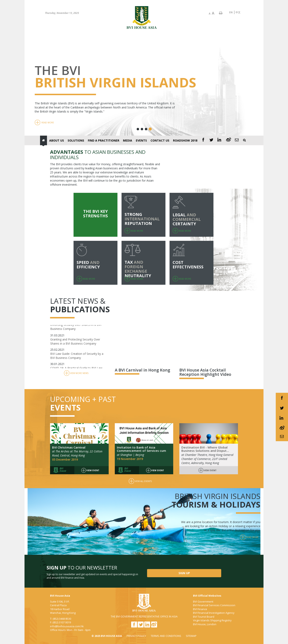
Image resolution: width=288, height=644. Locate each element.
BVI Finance (200, 609)
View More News (76, 373)
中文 (238, 12)
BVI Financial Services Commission (214, 605)
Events (141, 140)
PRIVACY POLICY (136, 636)
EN (231, 12)
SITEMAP (191, 636)
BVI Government (203, 602)
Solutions (76, 140)
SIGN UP (184, 573)
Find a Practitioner (104, 140)
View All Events (140, 481)
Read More (44, 123)
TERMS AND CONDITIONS (166, 636)
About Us (57, 140)
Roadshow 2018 (185, 140)
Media (128, 140)
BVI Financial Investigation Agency (214, 613)
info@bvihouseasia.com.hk (67, 626)
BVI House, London (205, 624)
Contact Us (160, 140)
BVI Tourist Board (204, 617)
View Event (90, 470)
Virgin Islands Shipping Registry (212, 620)
